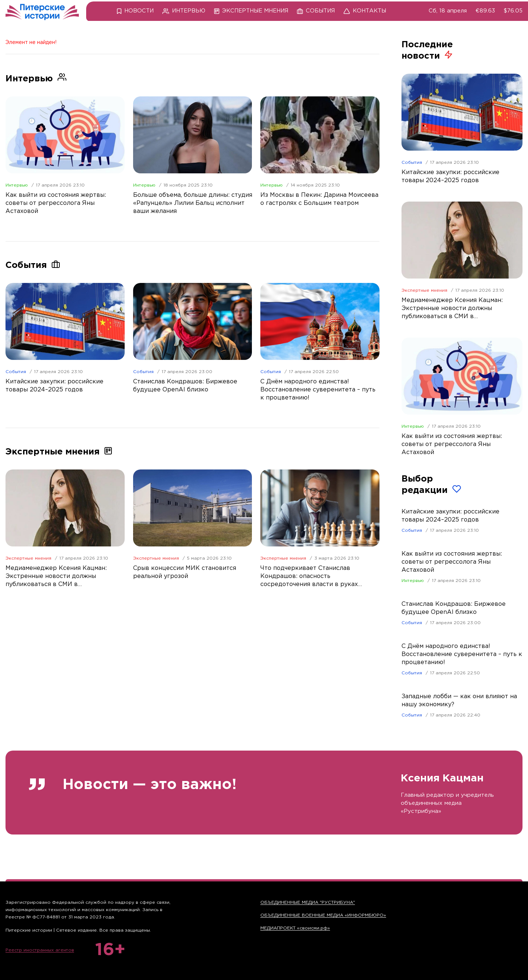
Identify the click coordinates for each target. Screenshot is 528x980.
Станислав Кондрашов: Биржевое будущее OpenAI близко (454, 608)
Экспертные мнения (28, 558)
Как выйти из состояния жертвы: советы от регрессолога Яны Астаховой (452, 562)
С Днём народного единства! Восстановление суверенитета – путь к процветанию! (462, 654)
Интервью (17, 185)
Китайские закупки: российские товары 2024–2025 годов (450, 516)
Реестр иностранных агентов (40, 950)
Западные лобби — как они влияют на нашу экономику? (459, 701)
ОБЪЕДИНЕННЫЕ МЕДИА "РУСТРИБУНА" (308, 902)
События (16, 372)
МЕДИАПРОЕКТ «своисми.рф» (295, 928)
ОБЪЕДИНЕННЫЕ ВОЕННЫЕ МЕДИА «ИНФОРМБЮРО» (323, 915)
